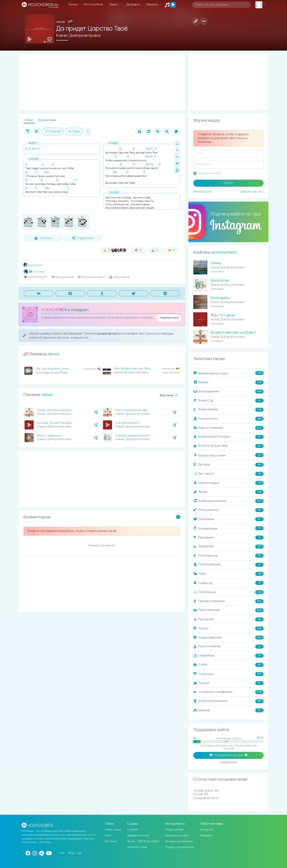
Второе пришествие (228, 446)
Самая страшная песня (133, 436)
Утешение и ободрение (228, 692)
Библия (228, 382)
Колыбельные (228, 528)
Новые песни (113, 830)
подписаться (169, 318)
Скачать (43, 238)
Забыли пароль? (252, 192)
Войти (228, 183)
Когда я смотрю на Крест (233, 333)
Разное (228, 628)
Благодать (220, 298)
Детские (228, 465)
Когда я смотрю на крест (55, 410)
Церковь (228, 710)
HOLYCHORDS (54, 310)
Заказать (152, 5)
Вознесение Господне (228, 437)
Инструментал (228, 510)
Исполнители (93, 5)
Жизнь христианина (228, 501)
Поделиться (83, 238)
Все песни (169, 395)
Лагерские (228, 547)
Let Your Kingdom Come (52, 369)
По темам (111, 841)
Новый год (228, 583)
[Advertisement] (102, 82)
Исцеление (228, 519)
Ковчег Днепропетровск (78, 36)
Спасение (228, 674)
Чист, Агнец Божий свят (131, 410)
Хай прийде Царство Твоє (132, 368)
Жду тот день (223, 315)
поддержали (228, 763)
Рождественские (228, 638)
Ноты (108, 836)
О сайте (133, 830)
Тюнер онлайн (175, 830)
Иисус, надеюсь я (49, 436)
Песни (73, 5)
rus (62, 853)
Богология (220, 281)
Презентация (47, 120)
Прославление (228, 610)
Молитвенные (228, 556)
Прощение (228, 619)
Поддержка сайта (138, 836)
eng (71, 853)
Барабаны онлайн (177, 836)
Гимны (216, 263)
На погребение (228, 565)
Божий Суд (228, 401)
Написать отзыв (137, 847)
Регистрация (202, 192)
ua (80, 853)
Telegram (206, 836)
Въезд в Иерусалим (228, 455)
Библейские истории (228, 373)
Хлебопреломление (228, 701)
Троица (228, 683)
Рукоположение (228, 647)
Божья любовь (228, 410)
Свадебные (228, 656)
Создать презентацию (180, 847)
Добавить (133, 5)
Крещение (228, 538)
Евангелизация (228, 483)
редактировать (109, 334)
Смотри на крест (128, 423)
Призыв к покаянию (228, 601)
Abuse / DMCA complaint (143, 841)
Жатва (228, 492)
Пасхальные (228, 592)
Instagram (206, 830)
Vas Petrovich (33, 265)
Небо (228, 574)
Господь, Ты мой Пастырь (54, 423)
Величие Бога (228, 419)
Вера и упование (228, 428)
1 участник (37, 272)
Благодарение (228, 392)
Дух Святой (228, 474)
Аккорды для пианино (179, 841)
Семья (228, 665)
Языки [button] (114, 5)
